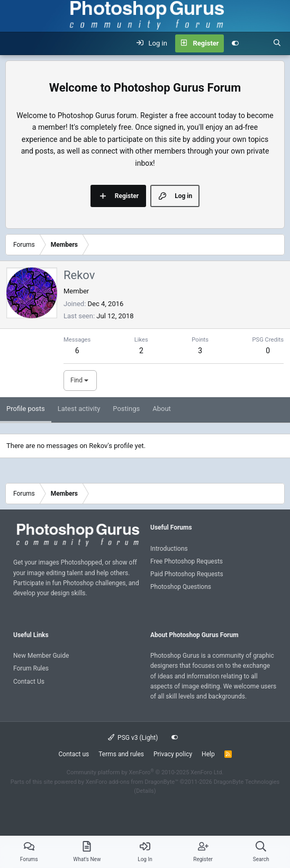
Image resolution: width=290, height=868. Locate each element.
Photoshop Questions (181, 587)
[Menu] (14, 43)
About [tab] (162, 409)
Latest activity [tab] (79, 409)
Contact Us (29, 682)
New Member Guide (41, 656)
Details (145, 791)
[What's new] (256, 43)
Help (208, 754)
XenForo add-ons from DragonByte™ (132, 782)
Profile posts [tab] (26, 409)
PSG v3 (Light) (133, 738)
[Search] (277, 43)
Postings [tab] (126, 409)
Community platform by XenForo (145, 772)
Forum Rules (31, 668)
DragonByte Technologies (247, 782)
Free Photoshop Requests (187, 561)
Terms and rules (121, 754)
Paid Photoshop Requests (187, 574)
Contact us (74, 754)
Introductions (169, 549)
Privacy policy (173, 754)
